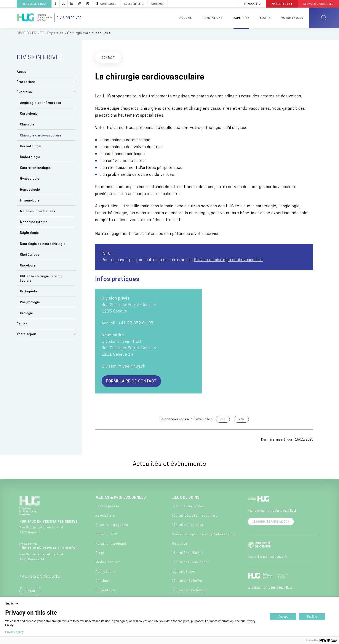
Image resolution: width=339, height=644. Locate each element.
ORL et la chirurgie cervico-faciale (42, 280)
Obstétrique (30, 256)
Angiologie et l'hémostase (41, 104)
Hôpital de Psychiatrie (189, 592)
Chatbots (103, 582)
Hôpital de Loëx (184, 573)
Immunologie (30, 202)
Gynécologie (30, 180)
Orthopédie (29, 293)
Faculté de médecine (267, 558)
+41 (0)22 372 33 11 (40, 578)
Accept (283, 617)
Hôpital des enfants (187, 526)
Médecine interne (34, 223)
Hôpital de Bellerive (187, 582)
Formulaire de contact (131, 383)
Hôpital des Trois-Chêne (190, 564)
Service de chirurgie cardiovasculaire (228, 261)
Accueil (186, 18)
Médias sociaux (108, 564)
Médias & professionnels (121, 499)
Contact (30, 592)
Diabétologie (30, 158)
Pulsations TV (106, 536)
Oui (223, 421)
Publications (105, 592)
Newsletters (105, 517)
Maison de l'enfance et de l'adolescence (204, 536)
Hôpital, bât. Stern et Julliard (195, 517)
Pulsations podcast (111, 545)
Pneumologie (30, 304)
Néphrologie (30, 234)
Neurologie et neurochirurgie (43, 245)
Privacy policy (14, 632)
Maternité (179, 545)
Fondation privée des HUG (272, 512)
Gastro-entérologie (35, 169)
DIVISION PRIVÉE (30, 35)
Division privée (69, 18)
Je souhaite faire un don (271, 523)
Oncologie (28, 267)
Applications (106, 573)
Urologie (27, 315)
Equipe (265, 18)
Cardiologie (29, 115)
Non (241, 421)
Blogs (100, 554)
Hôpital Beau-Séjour (187, 554)
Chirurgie (27, 126)
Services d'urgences (188, 508)
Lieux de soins (186, 499)
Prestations (213, 18)
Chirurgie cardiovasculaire (41, 137)
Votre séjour (292, 18)
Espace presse (107, 508)
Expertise (241, 18)
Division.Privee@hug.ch (123, 368)
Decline (312, 617)
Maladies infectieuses (38, 213)
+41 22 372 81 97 (136, 324)
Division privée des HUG (270, 589)
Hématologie (30, 191)
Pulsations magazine (112, 526)
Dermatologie (31, 148)
